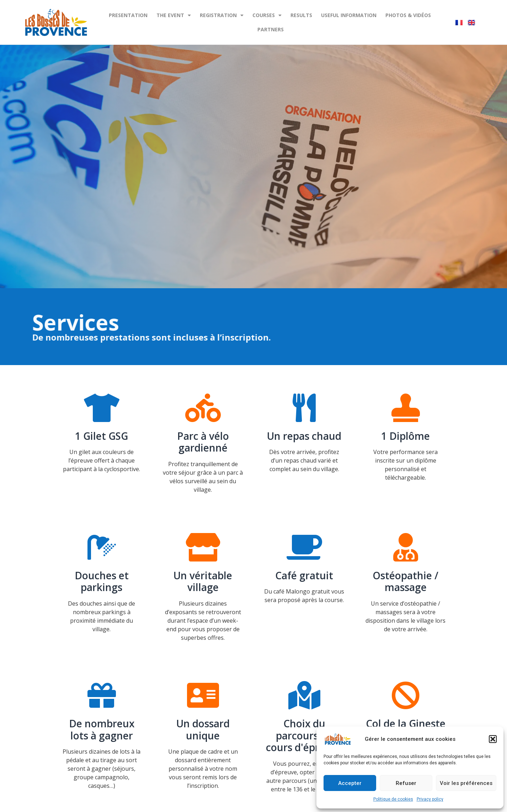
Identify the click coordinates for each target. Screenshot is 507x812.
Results (301, 15)
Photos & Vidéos (408, 15)
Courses (267, 15)
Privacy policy (430, 799)
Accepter (350, 783)
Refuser (406, 783)
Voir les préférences (466, 783)
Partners (271, 29)
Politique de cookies (393, 799)
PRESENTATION (128, 15)
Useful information (349, 15)
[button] (493, 739)
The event (174, 15)
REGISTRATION (222, 15)
